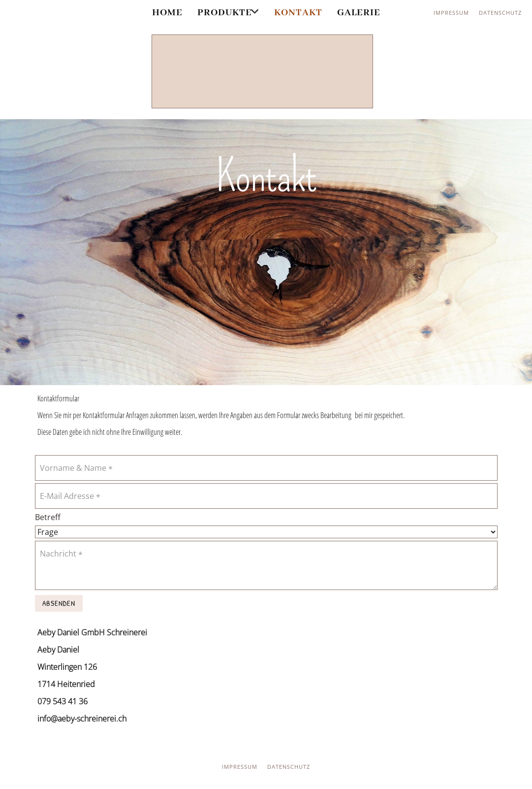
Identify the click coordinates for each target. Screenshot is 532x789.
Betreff (48, 517)
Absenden (59, 603)
